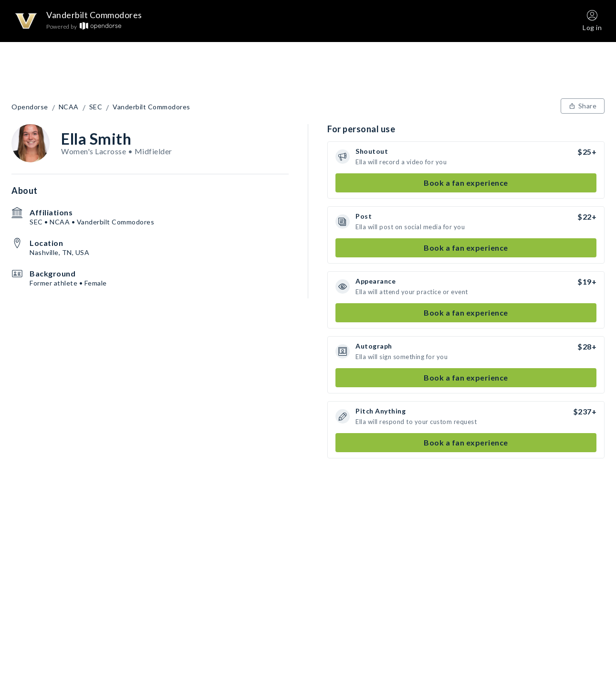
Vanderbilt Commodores (151, 107)
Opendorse (30, 107)
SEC (96, 107)
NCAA (69, 107)
